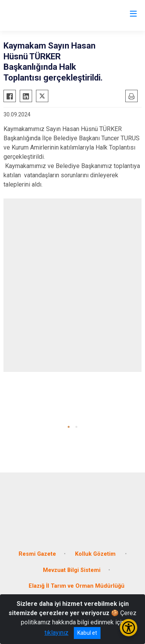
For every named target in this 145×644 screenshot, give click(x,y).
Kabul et (87, 633)
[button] (69, 427)
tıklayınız (56, 633)
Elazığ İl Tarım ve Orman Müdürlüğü (77, 586)
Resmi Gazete (37, 554)
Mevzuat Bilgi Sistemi (72, 570)
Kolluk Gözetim (96, 554)
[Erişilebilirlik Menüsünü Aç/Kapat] (129, 628)
